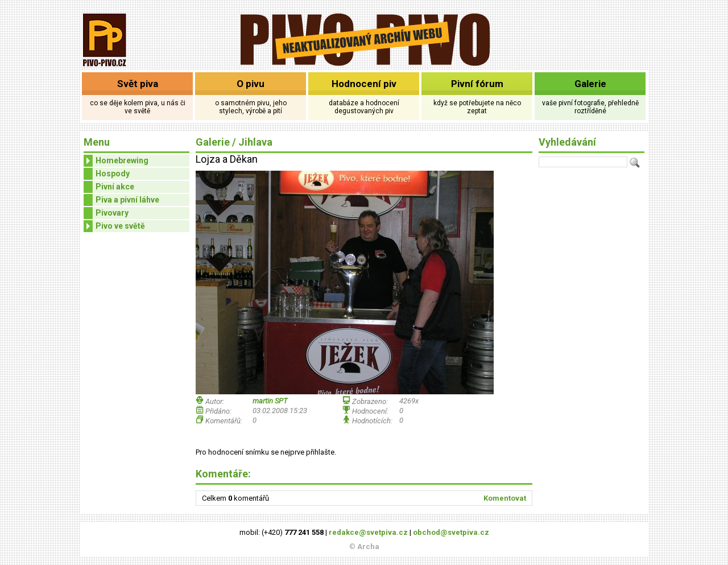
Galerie (590, 84)
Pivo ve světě (114, 226)
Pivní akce (115, 187)
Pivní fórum (477, 84)
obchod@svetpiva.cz (451, 532)
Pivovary (112, 213)
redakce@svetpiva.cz (368, 532)
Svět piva (138, 84)
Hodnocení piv (364, 84)
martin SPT (270, 401)
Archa (368, 547)
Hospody (113, 174)
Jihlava (255, 142)
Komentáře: (223, 474)
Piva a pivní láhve (127, 200)
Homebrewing (116, 161)
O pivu (251, 84)
